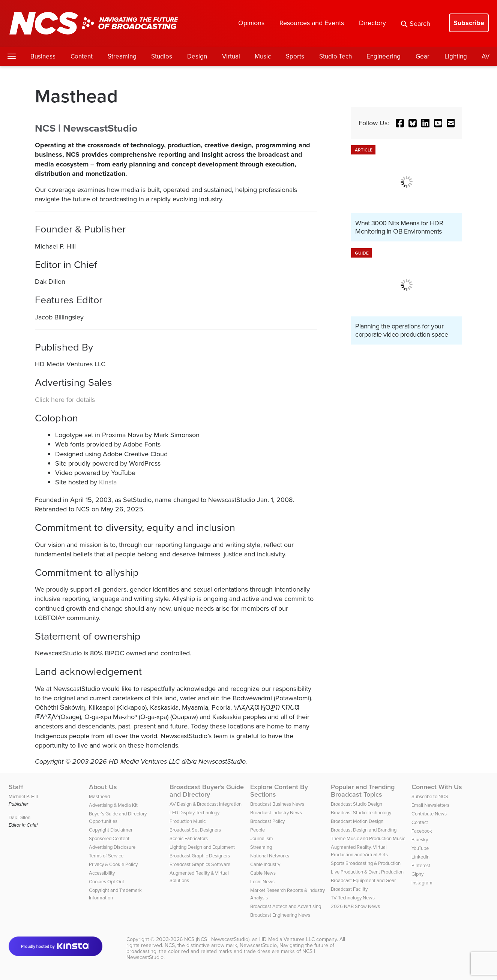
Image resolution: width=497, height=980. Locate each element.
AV (486, 56)
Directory (372, 23)
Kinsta (108, 482)
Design (197, 56)
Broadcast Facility (349, 889)
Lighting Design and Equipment (202, 847)
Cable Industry (265, 864)
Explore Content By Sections (279, 791)
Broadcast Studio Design (357, 804)
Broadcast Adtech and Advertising (286, 906)
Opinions (251, 23)
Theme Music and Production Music (368, 838)
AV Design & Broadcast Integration (206, 804)
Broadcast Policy (267, 821)
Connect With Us (437, 787)
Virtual (231, 56)
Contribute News (429, 814)
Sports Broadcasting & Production (366, 863)
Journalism (262, 838)
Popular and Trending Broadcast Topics (363, 791)
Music (263, 56)
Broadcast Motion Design (357, 821)
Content (82, 56)
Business (43, 56)
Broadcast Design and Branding (364, 830)
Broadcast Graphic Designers (200, 856)
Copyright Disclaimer (111, 830)
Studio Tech (336, 56)
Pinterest (421, 865)
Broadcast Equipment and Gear (363, 880)
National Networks (270, 856)
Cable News (263, 873)
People (258, 830)
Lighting (456, 56)
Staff (16, 787)
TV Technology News (353, 898)
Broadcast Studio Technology (361, 813)
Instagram (422, 883)
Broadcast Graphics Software (200, 864)
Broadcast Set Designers (195, 830)
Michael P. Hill (23, 796)
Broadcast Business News (277, 804)
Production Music (188, 821)
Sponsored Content (109, 838)
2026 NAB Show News (355, 906)
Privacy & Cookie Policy (113, 864)
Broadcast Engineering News (280, 915)
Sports (295, 56)
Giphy (417, 874)
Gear (423, 56)
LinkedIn (420, 857)
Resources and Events (312, 23)
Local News (262, 882)
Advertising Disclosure (112, 847)
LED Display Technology (194, 813)
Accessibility (102, 873)
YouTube (420, 848)
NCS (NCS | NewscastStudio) (217, 939)
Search (416, 24)
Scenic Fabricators (189, 838)
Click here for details (65, 400)
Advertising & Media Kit (113, 805)
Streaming (122, 56)
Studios (162, 56)
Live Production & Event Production (367, 872)
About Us (103, 787)
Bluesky (420, 840)
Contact (420, 822)
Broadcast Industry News (276, 813)
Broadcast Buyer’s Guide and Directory (207, 791)
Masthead (99, 796)
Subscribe (469, 23)
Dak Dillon (20, 817)
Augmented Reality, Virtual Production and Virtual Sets (359, 851)
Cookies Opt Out (107, 882)
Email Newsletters (430, 805)
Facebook (422, 831)
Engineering (384, 56)
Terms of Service (106, 856)
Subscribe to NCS (430, 796)
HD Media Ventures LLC (287, 939)
